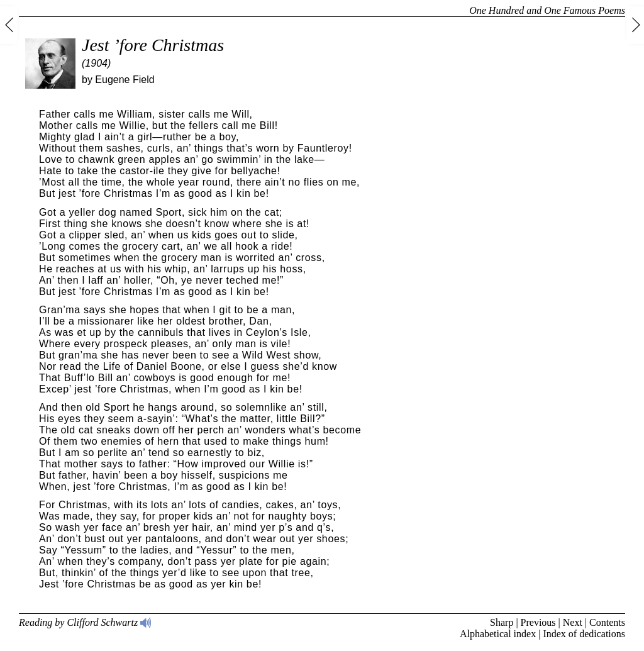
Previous (538, 622)
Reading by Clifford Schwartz (85, 622)
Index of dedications (584, 634)
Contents (607, 622)
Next (573, 622)
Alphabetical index (498, 634)
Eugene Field (125, 80)
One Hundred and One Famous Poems (547, 10)
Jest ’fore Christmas (153, 45)
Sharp (502, 622)
